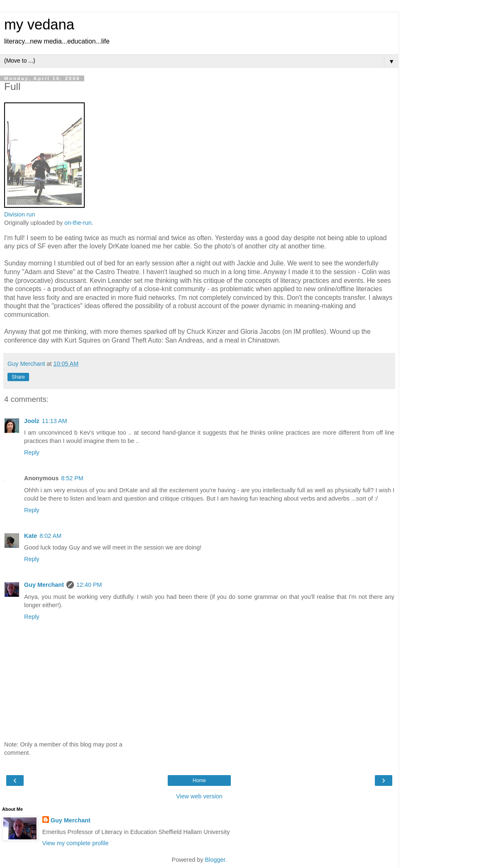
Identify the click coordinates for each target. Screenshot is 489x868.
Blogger (215, 860)
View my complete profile (76, 843)
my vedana (39, 24)
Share (18, 377)
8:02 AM (50, 536)
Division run (20, 214)
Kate (31, 536)
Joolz (32, 421)
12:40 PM (89, 585)
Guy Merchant (44, 585)
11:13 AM (55, 421)
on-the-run (78, 223)
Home (199, 780)
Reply (32, 452)
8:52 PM (72, 478)
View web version (199, 796)
